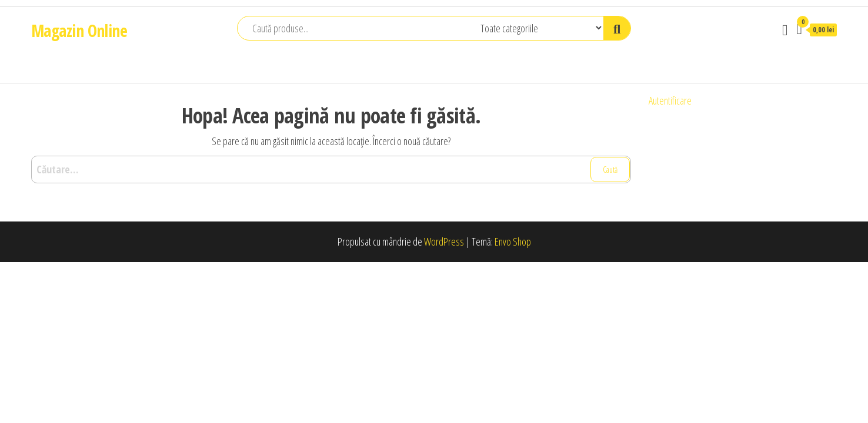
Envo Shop (513, 241)
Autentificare (670, 100)
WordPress (444, 241)
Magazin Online (79, 31)
